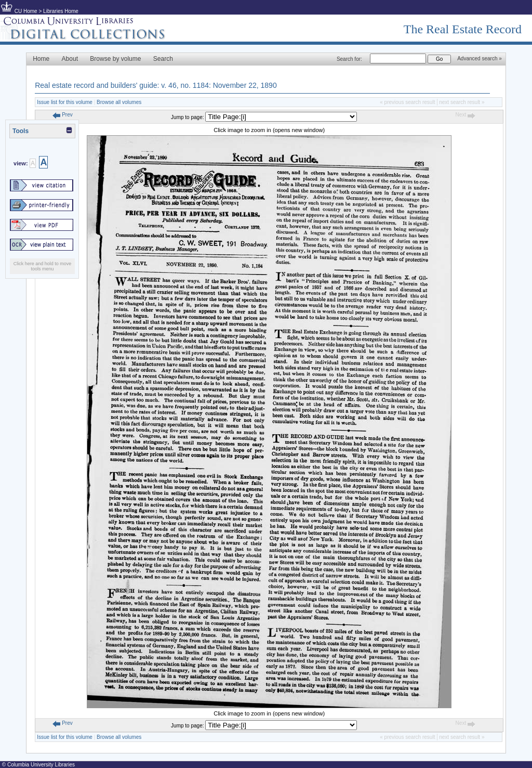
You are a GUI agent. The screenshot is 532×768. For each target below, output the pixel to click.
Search (163, 59)
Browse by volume (115, 59)
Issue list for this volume (65, 102)
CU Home (26, 11)
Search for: (349, 59)
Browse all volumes (119, 102)
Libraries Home (61, 11)
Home (41, 59)
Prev (62, 115)
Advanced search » (480, 58)
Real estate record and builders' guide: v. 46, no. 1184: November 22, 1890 (156, 85)
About (70, 59)
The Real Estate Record (463, 29)
